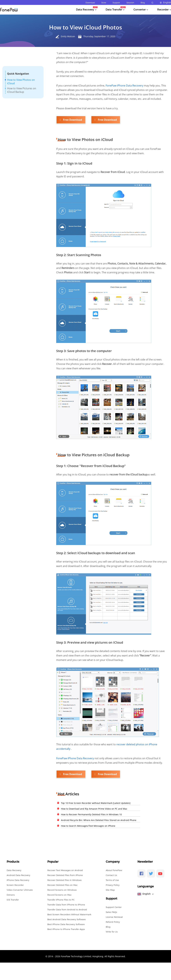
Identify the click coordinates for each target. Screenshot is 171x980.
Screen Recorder (15, 885)
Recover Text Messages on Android (65, 870)
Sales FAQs (111, 912)
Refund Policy (113, 922)
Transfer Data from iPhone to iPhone (66, 904)
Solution (130, 3)
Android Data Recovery (18, 875)
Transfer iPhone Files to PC (61, 899)
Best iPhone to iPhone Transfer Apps (66, 929)
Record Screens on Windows (62, 890)
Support (116, 3)
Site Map (110, 890)
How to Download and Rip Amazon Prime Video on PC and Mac (94, 808)
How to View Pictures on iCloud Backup (22, 90)
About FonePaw (114, 870)
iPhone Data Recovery (18, 880)
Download (90, 3)
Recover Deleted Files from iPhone (65, 875)
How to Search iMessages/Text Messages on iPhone (88, 826)
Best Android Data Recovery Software (66, 919)
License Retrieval (114, 917)
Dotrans (11, 894)
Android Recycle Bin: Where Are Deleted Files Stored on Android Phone (99, 820)
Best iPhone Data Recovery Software (66, 924)
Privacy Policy (113, 885)
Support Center (114, 907)
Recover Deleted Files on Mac (62, 885)
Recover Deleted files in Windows (64, 880)
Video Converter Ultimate (20, 890)
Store (104, 3)
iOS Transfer (13, 899)
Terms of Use (112, 880)
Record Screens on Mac (59, 894)
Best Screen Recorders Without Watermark (69, 914)
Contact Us (111, 875)
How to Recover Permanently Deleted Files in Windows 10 (91, 814)
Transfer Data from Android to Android (67, 909)
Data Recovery (14, 870)
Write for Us (112, 931)
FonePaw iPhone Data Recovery (125, 86)
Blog (143, 3)
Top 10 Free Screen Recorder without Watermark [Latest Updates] (96, 803)
